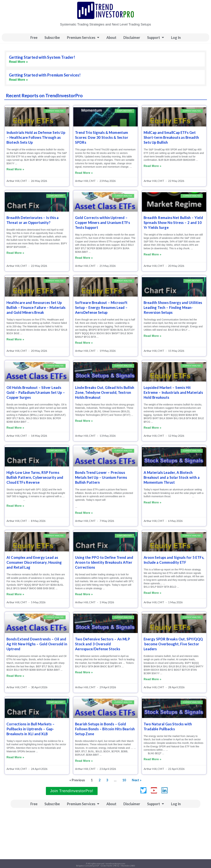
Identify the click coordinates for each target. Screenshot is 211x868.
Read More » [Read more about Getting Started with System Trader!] (18, 62)
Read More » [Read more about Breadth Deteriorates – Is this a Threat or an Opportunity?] (15, 253)
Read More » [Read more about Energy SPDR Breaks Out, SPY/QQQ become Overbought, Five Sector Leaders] (153, 679)
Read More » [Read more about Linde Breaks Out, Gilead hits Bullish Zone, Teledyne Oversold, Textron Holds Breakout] (84, 421)
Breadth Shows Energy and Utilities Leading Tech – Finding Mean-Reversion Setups (173, 307)
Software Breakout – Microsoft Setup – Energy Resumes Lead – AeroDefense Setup (101, 307)
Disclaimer (132, 37)
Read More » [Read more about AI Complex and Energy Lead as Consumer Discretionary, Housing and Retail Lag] (15, 594)
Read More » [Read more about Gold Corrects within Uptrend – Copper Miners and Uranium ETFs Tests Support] (84, 258)
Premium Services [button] (83, 37)
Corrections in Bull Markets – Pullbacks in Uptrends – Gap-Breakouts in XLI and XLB (31, 729)
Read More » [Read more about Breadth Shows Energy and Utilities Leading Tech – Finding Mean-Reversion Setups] (153, 336)
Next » (137, 780)
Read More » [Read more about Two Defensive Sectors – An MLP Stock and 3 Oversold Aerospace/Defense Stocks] (84, 672)
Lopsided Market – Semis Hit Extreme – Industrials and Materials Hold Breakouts (173, 392)
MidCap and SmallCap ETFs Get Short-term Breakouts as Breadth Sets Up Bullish (171, 137)
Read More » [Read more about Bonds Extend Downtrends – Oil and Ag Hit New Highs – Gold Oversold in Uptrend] (15, 676)
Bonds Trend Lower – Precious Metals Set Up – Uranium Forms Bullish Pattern (101, 477)
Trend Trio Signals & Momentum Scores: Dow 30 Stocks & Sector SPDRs (102, 137)
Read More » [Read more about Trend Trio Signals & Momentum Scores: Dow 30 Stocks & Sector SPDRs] (84, 173)
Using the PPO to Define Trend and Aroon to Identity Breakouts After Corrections (104, 562)
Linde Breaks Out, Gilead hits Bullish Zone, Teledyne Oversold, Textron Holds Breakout (105, 392)
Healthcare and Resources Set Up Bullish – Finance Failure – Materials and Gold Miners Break (36, 307)
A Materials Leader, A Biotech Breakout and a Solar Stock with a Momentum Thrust (172, 477)
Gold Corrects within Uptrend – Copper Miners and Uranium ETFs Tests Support (103, 222)
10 (124, 780)
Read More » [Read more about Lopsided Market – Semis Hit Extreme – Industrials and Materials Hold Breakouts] (153, 428)
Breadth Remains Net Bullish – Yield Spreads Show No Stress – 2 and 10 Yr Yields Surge (173, 222)
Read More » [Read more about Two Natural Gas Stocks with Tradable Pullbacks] (153, 759)
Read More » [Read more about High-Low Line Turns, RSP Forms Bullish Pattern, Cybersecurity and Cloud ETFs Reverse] (15, 506)
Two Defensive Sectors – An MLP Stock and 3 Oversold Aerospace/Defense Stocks (103, 644)
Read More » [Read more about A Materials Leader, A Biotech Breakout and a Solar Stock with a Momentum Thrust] (153, 502)
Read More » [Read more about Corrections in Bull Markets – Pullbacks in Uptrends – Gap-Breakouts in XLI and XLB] (15, 757)
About (111, 37)
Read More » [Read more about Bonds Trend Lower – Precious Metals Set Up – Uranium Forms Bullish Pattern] (84, 513)
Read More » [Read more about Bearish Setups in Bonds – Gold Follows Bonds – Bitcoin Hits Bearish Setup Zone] (84, 761)
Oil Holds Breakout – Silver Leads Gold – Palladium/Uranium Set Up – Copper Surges (36, 392)
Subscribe (52, 37)
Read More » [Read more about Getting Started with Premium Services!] (18, 80)
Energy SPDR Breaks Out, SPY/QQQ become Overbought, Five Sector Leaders (173, 644)
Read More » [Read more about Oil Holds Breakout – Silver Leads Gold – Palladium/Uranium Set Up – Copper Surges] (15, 428)
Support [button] (156, 37)
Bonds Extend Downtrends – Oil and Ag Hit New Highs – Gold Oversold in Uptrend (37, 644)
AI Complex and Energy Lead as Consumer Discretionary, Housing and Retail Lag (34, 562)
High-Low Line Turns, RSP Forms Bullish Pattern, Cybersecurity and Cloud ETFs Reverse (35, 477)
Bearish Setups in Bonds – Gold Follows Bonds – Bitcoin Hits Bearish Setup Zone (105, 729)
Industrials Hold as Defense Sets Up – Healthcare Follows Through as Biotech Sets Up (36, 137)
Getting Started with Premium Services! (45, 75)
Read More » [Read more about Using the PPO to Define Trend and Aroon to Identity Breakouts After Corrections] (84, 594)
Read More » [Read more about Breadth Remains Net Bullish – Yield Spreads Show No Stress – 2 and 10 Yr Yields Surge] (153, 254)
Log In (176, 37)
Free (34, 37)
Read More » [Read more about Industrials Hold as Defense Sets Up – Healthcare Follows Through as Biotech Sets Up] (15, 169)
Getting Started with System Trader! (42, 57)
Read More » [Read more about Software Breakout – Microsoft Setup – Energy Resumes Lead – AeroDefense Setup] (84, 343)
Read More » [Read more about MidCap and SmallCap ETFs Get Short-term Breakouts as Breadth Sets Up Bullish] (153, 166)
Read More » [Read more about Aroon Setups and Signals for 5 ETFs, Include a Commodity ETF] (153, 593)
